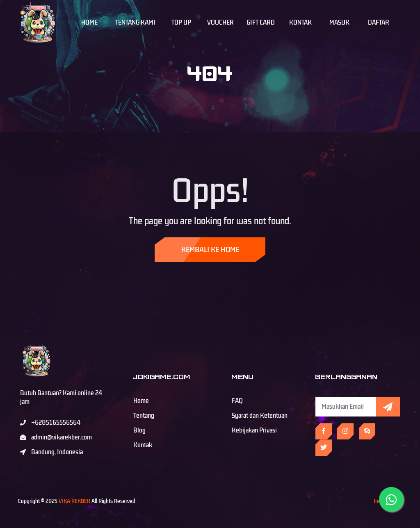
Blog (139, 430)
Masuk (339, 23)
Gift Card (261, 23)
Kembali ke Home (210, 250)
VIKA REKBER (74, 501)
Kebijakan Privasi (254, 430)
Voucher (220, 23)
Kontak (300, 23)
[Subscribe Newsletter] (346, 407)
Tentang (144, 416)
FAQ (237, 401)
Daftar (379, 23)
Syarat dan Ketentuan (260, 416)
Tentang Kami (135, 23)
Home (89, 23)
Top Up (181, 23)
